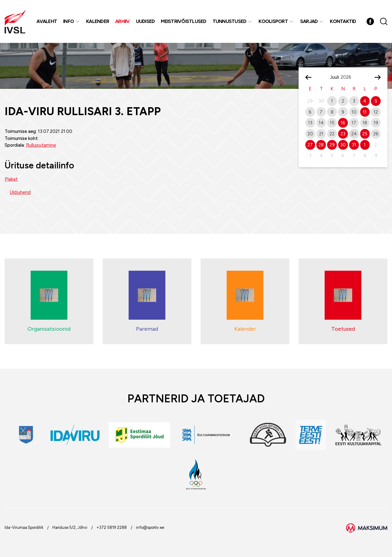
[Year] (348, 77)
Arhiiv (123, 21)
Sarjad (309, 21)
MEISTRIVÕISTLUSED (183, 21)
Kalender (98, 21)
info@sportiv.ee (150, 527)
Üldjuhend (20, 192)
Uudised (145, 21)
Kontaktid (343, 21)
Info (68, 21)
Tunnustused (230, 21)
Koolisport (273, 21)
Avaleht (47, 21)
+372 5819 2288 (112, 527)
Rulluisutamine (41, 145)
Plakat (11, 179)
